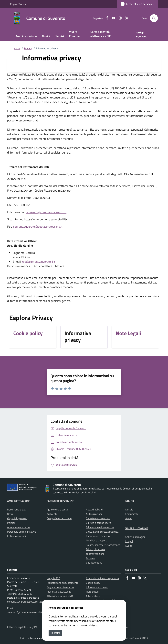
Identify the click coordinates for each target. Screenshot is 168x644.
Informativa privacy (97, 587)
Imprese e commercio (98, 536)
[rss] (126, 18)
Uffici (10, 514)
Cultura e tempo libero (98, 523)
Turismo (90, 558)
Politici (11, 523)
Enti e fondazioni (17, 536)
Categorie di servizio (60, 501)
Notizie (129, 509)
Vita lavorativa (94, 563)
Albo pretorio (93, 596)
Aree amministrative (19, 527)
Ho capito (55, 633)
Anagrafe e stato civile (59, 518)
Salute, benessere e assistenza (103, 545)
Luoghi (129, 541)
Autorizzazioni (94, 514)
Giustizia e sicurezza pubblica (102, 532)
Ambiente (52, 514)
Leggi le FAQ (53, 578)
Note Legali (92, 592)
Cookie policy (93, 583)
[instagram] (119, 18)
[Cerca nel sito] (154, 18)
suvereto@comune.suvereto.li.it (46, 212)
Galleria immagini (135, 537)
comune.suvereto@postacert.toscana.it (38, 227)
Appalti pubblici (94, 509)
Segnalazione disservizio (60, 587)
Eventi (129, 546)
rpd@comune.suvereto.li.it (39, 262)
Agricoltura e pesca (57, 509)
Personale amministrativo (22, 532)
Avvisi (129, 518)
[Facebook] (106, 18)
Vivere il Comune (137, 528)
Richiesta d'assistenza (59, 592)
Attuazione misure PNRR (61, 596)
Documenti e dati (17, 509)
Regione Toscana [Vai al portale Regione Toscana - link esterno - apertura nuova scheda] (18, 4)
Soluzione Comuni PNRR (135, 638)
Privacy (28, 48)
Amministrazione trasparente (102, 578)
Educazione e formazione (100, 527)
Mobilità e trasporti (97, 540)
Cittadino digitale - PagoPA (22, 627)
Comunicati (132, 514)
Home (17, 48)
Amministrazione (19, 501)
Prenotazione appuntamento (63, 583)
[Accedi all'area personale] (137, 4)
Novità (130, 501)
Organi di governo (17, 518)
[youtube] (112, 18)
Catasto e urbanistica (98, 518)
